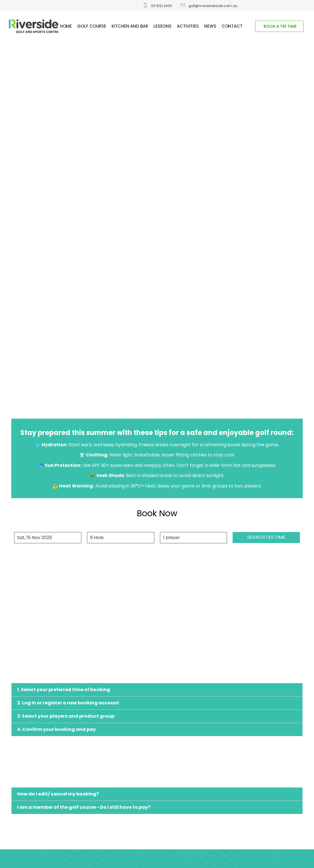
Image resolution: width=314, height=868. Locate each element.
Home (66, 26)
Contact (232, 26)
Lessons (162, 26)
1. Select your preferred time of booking (64, 690)
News (210, 26)
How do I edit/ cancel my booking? (58, 794)
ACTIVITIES (188, 26)
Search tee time (266, 537)
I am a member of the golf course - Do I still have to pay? (84, 807)
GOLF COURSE (92, 26)
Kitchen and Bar (130, 26)
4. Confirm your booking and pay (56, 729)
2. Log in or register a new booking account (68, 703)
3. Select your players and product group (66, 716)
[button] (157, 690)
